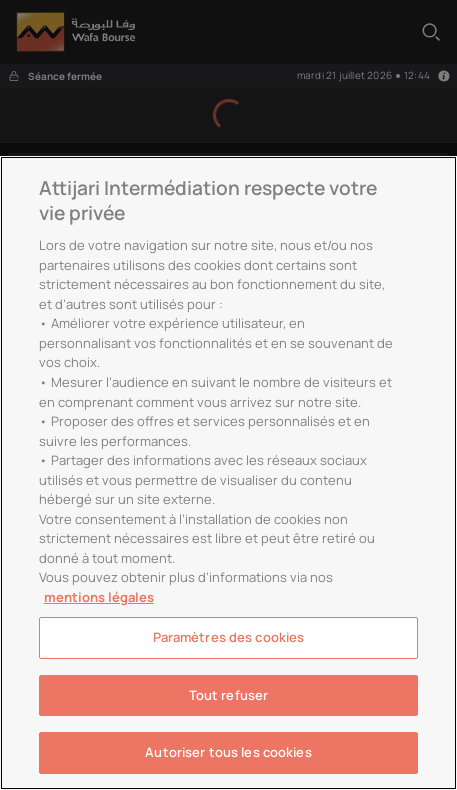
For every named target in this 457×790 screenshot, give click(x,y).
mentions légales (99, 597)
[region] (228, 473)
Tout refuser (229, 695)
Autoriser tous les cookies (228, 752)
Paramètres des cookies (229, 637)
